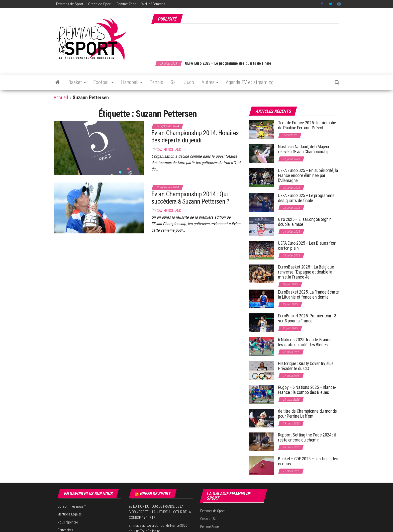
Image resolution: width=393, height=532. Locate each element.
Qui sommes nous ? (72, 506)
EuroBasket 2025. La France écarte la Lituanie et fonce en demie (308, 294)
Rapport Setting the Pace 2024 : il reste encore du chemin (307, 437)
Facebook (322, 4)
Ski (174, 82)
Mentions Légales (70, 514)
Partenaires (65, 530)
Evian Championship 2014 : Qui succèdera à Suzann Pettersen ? (190, 198)
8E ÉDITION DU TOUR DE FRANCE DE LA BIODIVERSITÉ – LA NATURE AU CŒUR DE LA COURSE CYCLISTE (160, 512)
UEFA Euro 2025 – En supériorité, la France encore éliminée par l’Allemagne (308, 175)
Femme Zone (126, 4)
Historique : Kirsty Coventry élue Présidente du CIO (306, 366)
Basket (77, 82)
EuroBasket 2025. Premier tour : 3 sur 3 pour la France (307, 318)
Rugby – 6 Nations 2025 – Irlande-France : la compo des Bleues (307, 390)
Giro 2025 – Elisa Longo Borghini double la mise (305, 222)
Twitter (331, 4)
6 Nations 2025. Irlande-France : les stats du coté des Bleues (306, 342)
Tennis (157, 82)
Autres (210, 82)
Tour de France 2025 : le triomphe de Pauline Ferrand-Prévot (307, 125)
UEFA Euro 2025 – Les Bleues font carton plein (307, 246)
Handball (132, 82)
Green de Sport (100, 4)
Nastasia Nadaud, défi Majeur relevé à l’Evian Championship (304, 149)
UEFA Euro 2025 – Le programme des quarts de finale (243, 63)
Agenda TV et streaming (250, 82)
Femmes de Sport (70, 4)
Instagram (339, 4)
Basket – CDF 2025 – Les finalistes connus (308, 461)
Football (103, 82)
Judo (189, 82)
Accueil (61, 98)
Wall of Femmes (153, 4)
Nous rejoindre (68, 522)
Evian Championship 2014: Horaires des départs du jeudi (195, 137)
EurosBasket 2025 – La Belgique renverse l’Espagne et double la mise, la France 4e (306, 272)
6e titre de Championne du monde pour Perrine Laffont (307, 414)
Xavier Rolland (169, 150)
